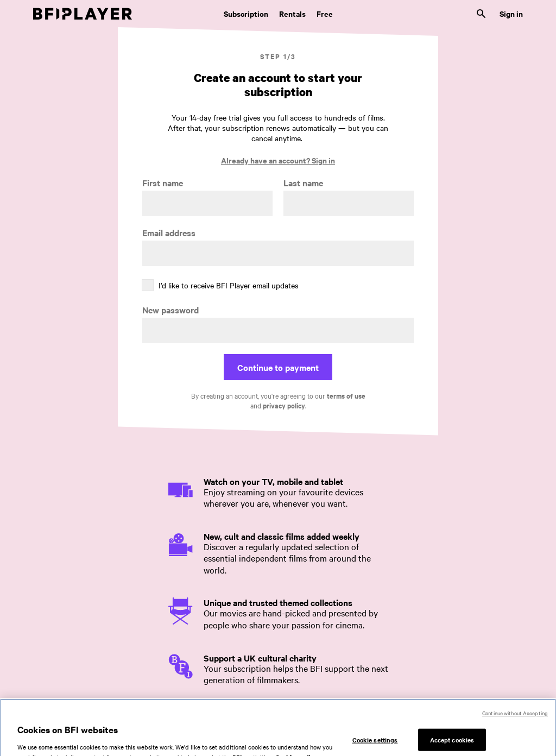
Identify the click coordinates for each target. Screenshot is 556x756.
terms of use (346, 396)
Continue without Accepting (515, 719)
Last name (303, 183)
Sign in (511, 13)
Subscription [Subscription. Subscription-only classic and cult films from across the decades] (246, 13)
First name (163, 183)
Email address (169, 233)
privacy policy (284, 405)
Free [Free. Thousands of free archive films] (325, 13)
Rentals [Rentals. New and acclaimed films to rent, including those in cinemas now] (292, 13)
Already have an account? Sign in (278, 160)
